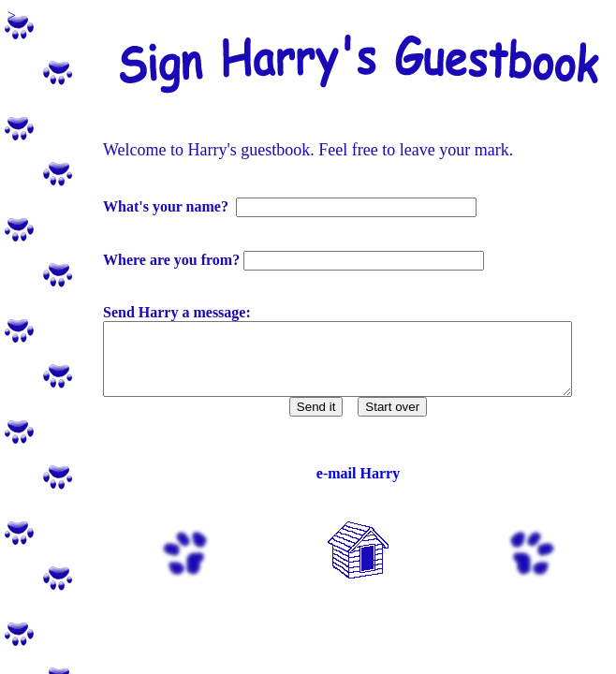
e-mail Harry (351, 487)
